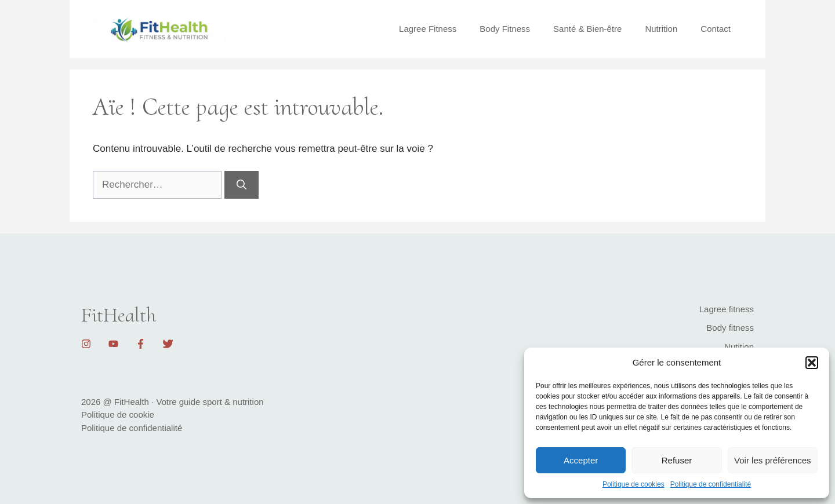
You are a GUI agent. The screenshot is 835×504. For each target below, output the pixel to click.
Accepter (581, 460)
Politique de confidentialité (711, 484)
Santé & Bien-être (587, 29)
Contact (716, 29)
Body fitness (730, 328)
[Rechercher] (242, 185)
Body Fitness (505, 29)
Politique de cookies (633, 484)
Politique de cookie (118, 414)
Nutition (739, 347)
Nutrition (661, 29)
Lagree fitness (727, 309)
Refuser (677, 460)
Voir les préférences (773, 460)
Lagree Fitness (428, 29)
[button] (812, 363)
